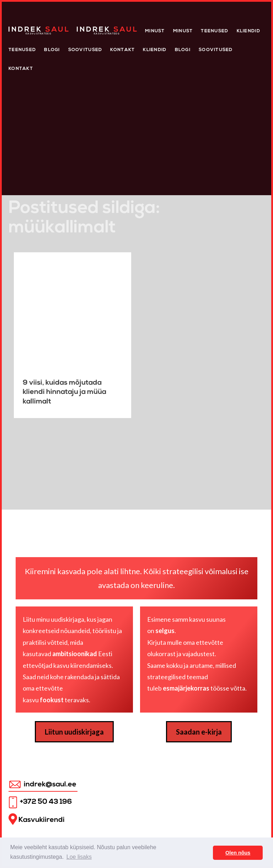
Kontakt (122, 50)
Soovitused (85, 50)
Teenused (215, 31)
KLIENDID (155, 50)
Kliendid (248, 31)
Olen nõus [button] (238, 853)
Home (16, 29)
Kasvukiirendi (37, 819)
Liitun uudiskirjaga (74, 732)
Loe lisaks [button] (79, 857)
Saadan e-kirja (199, 732)
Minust (155, 31)
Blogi (52, 50)
